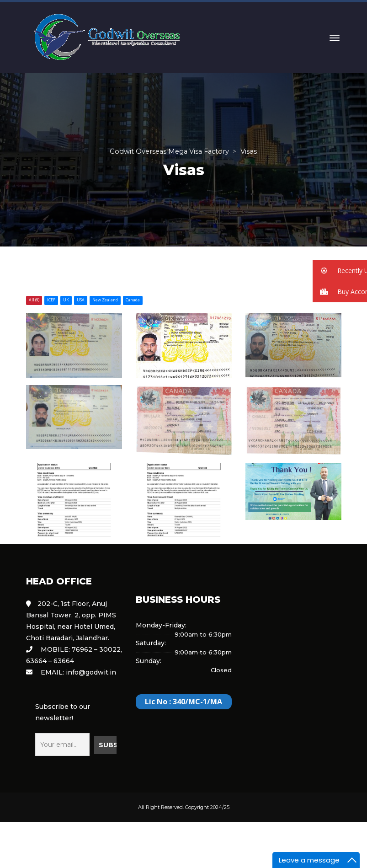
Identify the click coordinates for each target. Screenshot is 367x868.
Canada (133, 300)
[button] (340, 271)
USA (81, 300)
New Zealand (105, 300)
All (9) (34, 300)
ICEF (51, 300)
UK (66, 300)
